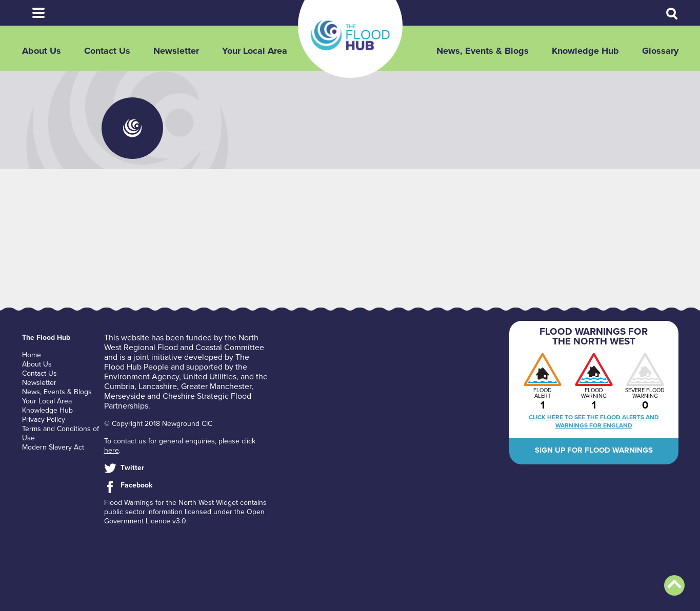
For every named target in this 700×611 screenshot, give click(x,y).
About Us (42, 51)
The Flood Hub (350, 35)
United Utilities (210, 377)
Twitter (132, 468)
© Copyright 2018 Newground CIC (158, 424)
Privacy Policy (44, 420)
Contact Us (107, 51)
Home (32, 355)
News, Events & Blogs (483, 51)
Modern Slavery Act (53, 447)
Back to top (674, 585)
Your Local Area (255, 51)
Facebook (136, 485)
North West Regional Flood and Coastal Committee (184, 343)
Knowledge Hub (585, 51)
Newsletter (176, 51)
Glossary (660, 51)
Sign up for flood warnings (594, 450)
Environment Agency (142, 377)
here (112, 450)
